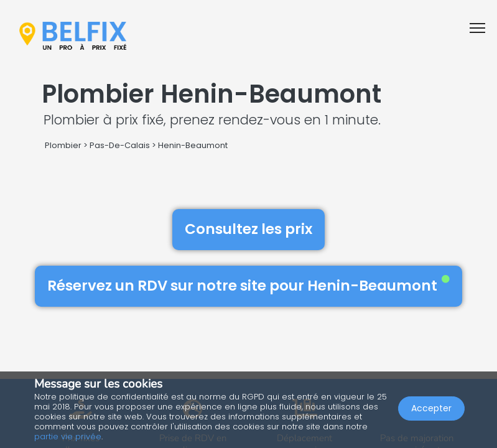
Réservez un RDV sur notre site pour (248, 286)
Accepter (431, 408)
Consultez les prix (248, 229)
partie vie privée (68, 436)
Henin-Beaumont (193, 145)
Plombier (63, 145)
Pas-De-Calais (120, 145)
